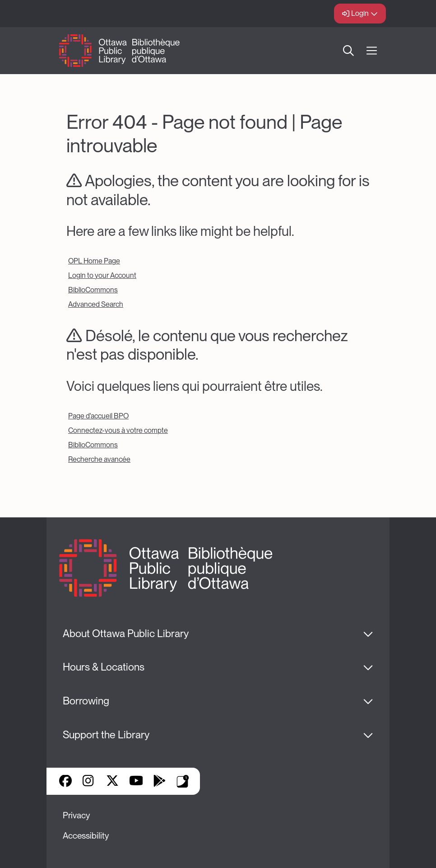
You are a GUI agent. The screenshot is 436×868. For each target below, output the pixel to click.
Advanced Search (96, 304)
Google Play (159, 782)
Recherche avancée (99, 459)
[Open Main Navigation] (372, 51)
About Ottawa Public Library (126, 633)
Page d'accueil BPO (98, 416)
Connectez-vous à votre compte (118, 430)
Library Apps (183, 781)
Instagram (89, 782)
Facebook (65, 782)
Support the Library (106, 735)
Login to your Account (102, 275)
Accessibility (86, 836)
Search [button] (348, 51)
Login (360, 13)
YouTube (136, 782)
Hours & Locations (104, 667)
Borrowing (86, 701)
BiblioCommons (93, 290)
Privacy (76, 815)
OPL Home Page (94, 261)
